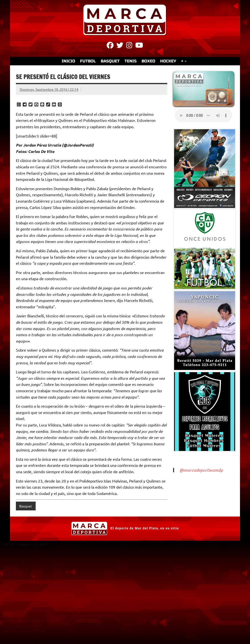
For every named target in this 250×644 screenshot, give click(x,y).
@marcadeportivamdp (201, 470)
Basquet (26, 506)
